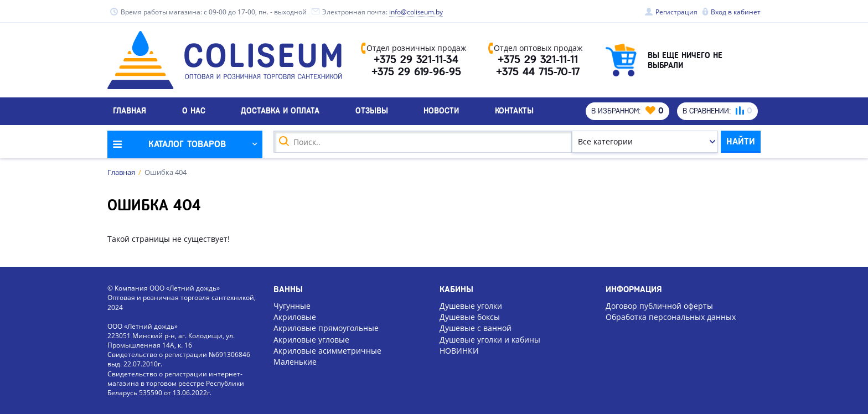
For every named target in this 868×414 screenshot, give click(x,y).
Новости (441, 111)
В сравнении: (717, 111)
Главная (130, 111)
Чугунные (292, 306)
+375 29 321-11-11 (538, 60)
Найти (740, 141)
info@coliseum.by (416, 12)
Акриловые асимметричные (327, 351)
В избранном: (627, 111)
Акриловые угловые (311, 340)
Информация (634, 289)
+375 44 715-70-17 (538, 72)
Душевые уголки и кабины (490, 340)
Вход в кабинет (736, 12)
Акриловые (295, 317)
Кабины (456, 289)
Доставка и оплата (280, 111)
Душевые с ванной (476, 328)
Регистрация (676, 12)
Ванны (288, 289)
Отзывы (372, 111)
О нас (194, 111)
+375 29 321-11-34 (416, 60)
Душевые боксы (470, 317)
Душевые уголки (471, 306)
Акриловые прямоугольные (326, 328)
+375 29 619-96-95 (416, 72)
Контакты (514, 111)
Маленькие (295, 362)
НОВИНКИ (459, 351)
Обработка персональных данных (671, 317)
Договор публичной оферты (659, 306)
